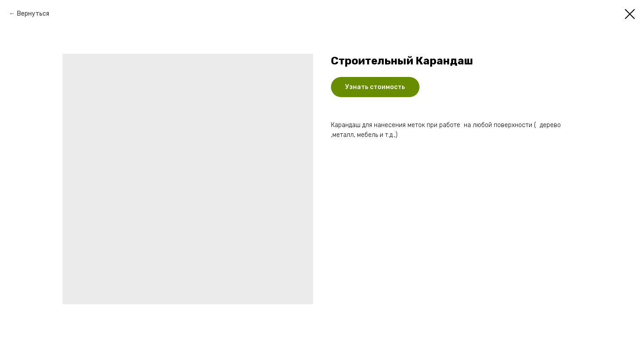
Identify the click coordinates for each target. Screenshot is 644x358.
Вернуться (33, 14)
